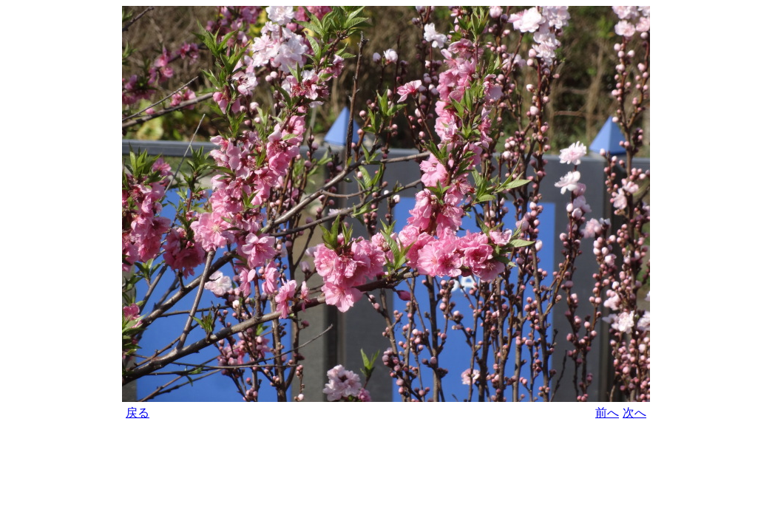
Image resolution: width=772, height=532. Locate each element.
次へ (634, 413)
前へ (607, 413)
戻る (138, 413)
